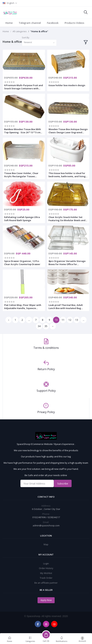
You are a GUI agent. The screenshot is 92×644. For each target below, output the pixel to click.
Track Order (46, 578)
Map (46, 544)
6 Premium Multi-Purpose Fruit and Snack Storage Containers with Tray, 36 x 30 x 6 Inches (24, 87)
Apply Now (46, 600)
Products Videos (74, 23)
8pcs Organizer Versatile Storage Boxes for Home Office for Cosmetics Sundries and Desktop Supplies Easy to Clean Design (67, 263)
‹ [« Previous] (9, 320)
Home (9, 23)
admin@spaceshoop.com (46, 525)
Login (46, 563)
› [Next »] (53, 326)
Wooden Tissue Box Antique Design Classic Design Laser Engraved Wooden (68, 131)
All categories (20, 31)
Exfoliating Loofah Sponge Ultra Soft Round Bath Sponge (22, 219)
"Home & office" (39, 31)
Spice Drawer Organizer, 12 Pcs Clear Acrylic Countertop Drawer (22, 263)
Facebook (53, 23)
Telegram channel (30, 23)
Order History (46, 568)
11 (63, 320)
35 (46, 326)
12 (70, 320)
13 (77, 320)
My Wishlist (46, 573)
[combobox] (39, 43)
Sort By (26, 37)
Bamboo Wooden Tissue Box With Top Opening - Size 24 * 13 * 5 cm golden (23, 131)
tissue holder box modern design (67, 85)
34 (39, 326)
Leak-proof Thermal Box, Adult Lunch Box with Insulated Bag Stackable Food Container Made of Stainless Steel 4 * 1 (68, 307)
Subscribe (63, 484)
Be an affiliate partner (46, 583)
